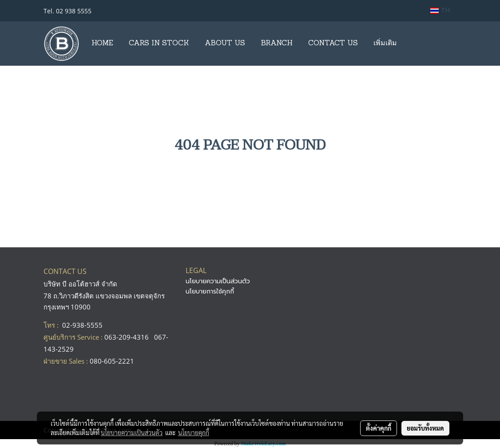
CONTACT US (333, 44)
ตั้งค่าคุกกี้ (379, 428)
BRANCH (277, 44)
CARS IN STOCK (159, 44)
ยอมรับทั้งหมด (425, 428)
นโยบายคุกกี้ (194, 432)
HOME (102, 44)
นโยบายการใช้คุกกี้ (210, 291)
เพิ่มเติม (385, 44)
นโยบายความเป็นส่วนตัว (218, 281)
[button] (413, 44)
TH (440, 10)
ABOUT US (225, 44)
